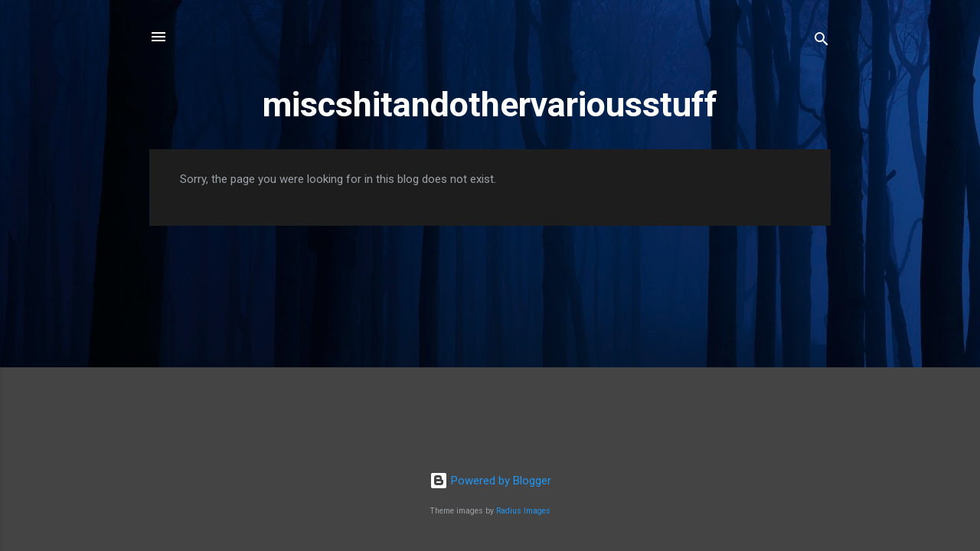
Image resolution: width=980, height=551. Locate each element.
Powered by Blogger (490, 481)
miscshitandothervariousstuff (490, 104)
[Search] (822, 42)
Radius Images (523, 511)
